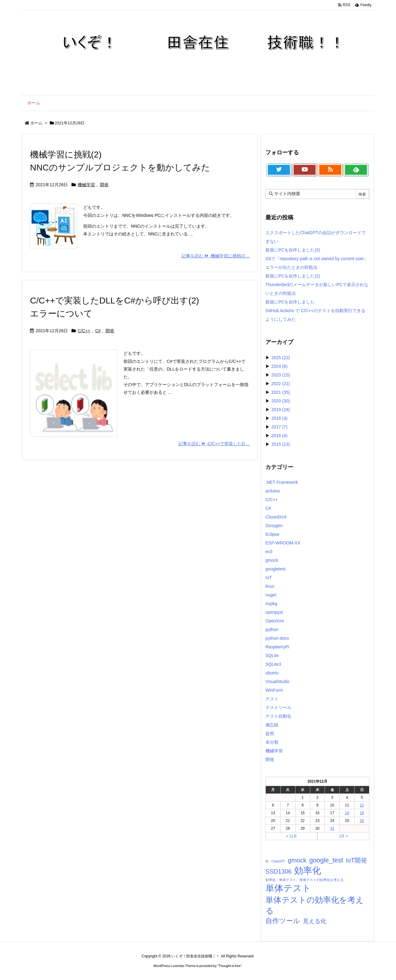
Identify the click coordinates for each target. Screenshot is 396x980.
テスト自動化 (278, 716)
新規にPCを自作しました (290, 302)
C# (98, 331)
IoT (269, 578)
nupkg (271, 604)
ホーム (36, 123)
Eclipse (272, 534)
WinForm (274, 690)
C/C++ (84, 331)
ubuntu (272, 673)
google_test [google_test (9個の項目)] (326, 860)
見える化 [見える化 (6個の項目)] (315, 921)
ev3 (269, 552)
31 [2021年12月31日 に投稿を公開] (332, 828)
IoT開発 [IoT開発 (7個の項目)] (356, 860)
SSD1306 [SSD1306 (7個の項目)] (278, 871)
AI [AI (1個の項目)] (267, 861)
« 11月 (291, 836)
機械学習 (86, 185)
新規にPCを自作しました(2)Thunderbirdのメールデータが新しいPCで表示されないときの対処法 (317, 285)
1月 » (344, 836)
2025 (281, 358)
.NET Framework (282, 482)
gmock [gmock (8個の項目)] (297, 860)
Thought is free (229, 966)
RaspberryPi (277, 647)
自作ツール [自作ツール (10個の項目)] (283, 921)
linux (270, 586)
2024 (279, 366)
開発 (104, 185)
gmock (272, 560)
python (272, 630)
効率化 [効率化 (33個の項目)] (308, 870)
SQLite (272, 655)
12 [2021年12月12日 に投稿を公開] (362, 805)
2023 (281, 375)
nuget (271, 595)
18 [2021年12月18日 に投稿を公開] (347, 813)
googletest (275, 569)
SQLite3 (273, 664)
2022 (281, 384)
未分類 (272, 742)
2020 (281, 401)
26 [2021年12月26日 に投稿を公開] (362, 821)
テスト (272, 699)
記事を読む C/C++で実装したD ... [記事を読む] (214, 444)
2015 (281, 444)
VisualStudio (278, 681)
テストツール (278, 707)
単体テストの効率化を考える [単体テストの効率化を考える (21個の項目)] (315, 905)
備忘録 (272, 725)
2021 (281, 392)
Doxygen (274, 526)
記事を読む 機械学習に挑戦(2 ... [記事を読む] (216, 256)
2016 (279, 436)
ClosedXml (276, 517)
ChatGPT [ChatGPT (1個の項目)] (278, 861)
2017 (279, 427)
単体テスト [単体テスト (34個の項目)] (288, 888)
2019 (281, 410)
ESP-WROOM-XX (283, 543)
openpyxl (274, 612)
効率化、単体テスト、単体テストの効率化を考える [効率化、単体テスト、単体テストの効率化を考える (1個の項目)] (305, 880)
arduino (273, 491)
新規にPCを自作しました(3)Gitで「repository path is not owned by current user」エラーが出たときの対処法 (317, 259)
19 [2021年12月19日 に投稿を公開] (362, 813)
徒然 (270, 733)
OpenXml (274, 621)
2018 (279, 418)
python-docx (277, 638)
